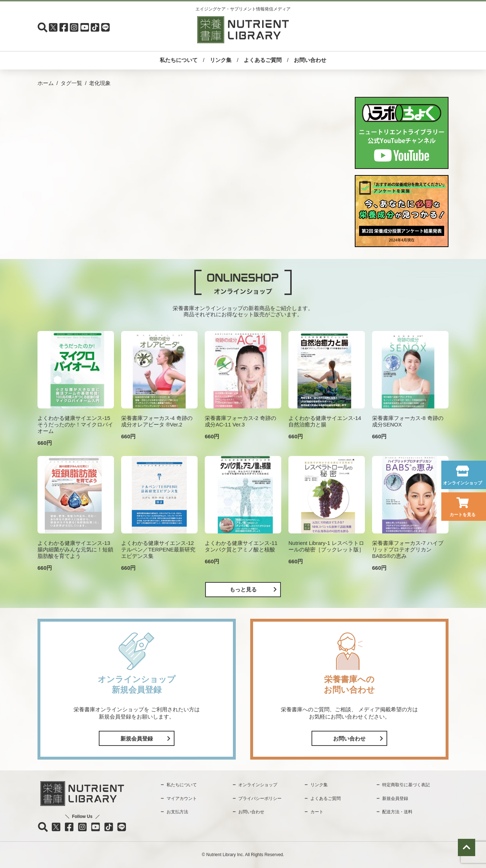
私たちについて (179, 60)
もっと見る (243, 589)
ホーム (46, 83)
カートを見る (463, 515)
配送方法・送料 (397, 812)
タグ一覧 (71, 83)
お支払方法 (177, 812)
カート (317, 812)
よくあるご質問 (263, 60)
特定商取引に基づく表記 (406, 785)
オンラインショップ (463, 483)
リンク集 (221, 60)
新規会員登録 (137, 739)
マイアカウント (182, 798)
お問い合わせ (310, 60)
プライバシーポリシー (260, 798)
